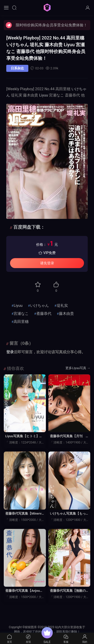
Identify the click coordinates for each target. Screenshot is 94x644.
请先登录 (47, 263)
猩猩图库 (47, 8)
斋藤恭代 (44, 314)
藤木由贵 (66, 314)
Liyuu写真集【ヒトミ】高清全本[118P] (24, 436)
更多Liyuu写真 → (78, 368)
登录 (10, 352)
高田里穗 (21, 322)
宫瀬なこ (21, 314)
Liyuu (43, 95)
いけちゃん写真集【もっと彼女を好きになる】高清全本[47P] (68, 514)
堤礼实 (62, 306)
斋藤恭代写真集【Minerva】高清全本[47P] (23, 514)
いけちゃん (39, 306)
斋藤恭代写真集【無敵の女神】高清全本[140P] (68, 591)
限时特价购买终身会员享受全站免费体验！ (52, 25)
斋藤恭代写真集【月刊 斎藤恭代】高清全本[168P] (69, 436)
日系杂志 (17, 68)
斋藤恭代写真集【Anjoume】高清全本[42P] (24, 591)
